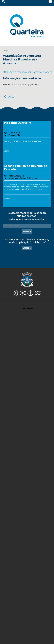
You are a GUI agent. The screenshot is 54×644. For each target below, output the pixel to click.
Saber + (7, 151)
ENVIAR (26, 232)
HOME (5, 51)
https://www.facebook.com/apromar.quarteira (27, 72)
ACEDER (26, 248)
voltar (9, 97)
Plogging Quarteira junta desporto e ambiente (23, 141)
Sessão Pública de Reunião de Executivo (26, 168)
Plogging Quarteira (18, 123)
